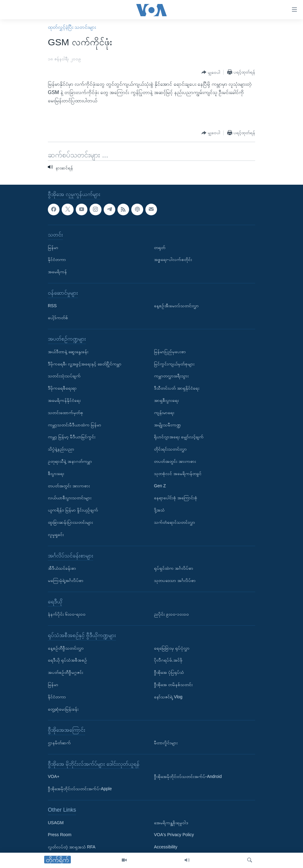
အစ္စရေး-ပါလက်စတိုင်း (173, 260)
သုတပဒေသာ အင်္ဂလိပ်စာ (175, 580)
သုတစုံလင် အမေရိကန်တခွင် (178, 474)
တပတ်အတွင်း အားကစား (69, 486)
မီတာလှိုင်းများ (166, 743)
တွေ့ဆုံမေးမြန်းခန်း (63, 709)
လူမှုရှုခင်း (56, 534)
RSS (52, 306)
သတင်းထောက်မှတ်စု (65, 413)
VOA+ (54, 777)
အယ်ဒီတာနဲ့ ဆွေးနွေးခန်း (68, 352)
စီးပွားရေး (56, 474)
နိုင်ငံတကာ (57, 260)
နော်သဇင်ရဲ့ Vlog (168, 697)
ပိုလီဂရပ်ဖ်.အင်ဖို (168, 660)
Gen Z (160, 486)
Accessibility (166, 847)
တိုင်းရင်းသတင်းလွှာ (170, 449)
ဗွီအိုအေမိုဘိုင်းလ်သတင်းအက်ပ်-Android (188, 777)
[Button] (211, 72)
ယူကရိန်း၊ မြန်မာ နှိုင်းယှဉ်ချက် (73, 510)
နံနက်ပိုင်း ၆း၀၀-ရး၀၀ (67, 614)
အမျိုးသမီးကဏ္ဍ (167, 425)
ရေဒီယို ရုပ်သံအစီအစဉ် (67, 660)
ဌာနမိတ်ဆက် (59, 743)
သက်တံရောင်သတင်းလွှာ (175, 522)
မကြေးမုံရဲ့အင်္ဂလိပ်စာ (66, 580)
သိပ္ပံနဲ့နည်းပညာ (61, 449)
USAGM (56, 823)
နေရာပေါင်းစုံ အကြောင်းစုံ (176, 498)
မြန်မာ (53, 247)
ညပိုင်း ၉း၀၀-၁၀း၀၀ (171, 614)
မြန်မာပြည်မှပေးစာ (170, 352)
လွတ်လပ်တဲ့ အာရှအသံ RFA (72, 847)
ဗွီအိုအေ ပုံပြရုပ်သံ (169, 673)
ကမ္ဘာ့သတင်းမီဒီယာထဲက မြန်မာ (75, 425)
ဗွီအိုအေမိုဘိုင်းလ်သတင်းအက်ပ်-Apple (80, 789)
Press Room (60, 835)
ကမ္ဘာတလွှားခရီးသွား (171, 376)
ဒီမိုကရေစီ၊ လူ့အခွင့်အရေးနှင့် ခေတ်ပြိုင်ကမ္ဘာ (85, 364)
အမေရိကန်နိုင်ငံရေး (64, 400)
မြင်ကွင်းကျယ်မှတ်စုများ (174, 364)
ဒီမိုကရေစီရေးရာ (62, 388)
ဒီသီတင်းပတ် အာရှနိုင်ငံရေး (177, 388)
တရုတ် (160, 247)
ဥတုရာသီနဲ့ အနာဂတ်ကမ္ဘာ (70, 461)
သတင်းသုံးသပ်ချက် (64, 376)
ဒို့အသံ (159, 510)
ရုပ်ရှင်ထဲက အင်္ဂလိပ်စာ (174, 568)
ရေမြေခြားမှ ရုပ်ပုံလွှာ (172, 648)
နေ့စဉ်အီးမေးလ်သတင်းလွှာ (176, 306)
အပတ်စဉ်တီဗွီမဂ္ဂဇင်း (65, 673)
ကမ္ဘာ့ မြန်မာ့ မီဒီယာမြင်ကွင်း (72, 437)
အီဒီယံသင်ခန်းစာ (62, 568)
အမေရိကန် (57, 272)
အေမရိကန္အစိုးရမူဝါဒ (171, 823)
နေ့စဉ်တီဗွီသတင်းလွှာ (66, 648)
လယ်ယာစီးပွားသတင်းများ (70, 498)
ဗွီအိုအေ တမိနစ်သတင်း (173, 685)
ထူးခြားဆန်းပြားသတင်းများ (70, 522)
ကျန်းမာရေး (164, 413)
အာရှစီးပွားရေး (166, 400)
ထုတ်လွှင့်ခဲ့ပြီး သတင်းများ (72, 27)
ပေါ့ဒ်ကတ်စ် (58, 318)
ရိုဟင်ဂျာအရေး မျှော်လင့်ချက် (179, 437)
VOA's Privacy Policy (174, 835)
